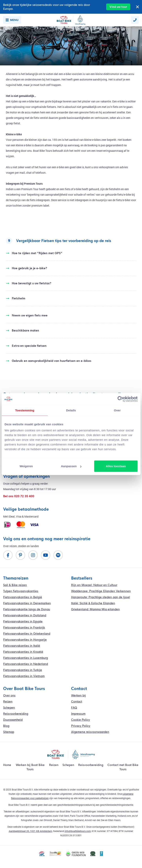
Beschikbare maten (22, 331)
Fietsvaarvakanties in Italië (22, 646)
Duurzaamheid (13, 720)
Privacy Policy (81, 726)
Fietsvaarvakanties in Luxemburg (26, 658)
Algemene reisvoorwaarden (90, 732)
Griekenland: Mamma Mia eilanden (95, 609)
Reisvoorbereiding (16, 714)
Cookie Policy (81, 720)
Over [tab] (117, 410)
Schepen (9, 708)
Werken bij (78, 695)
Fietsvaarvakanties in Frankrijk (24, 628)
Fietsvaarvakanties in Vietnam (24, 676)
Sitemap (9, 732)
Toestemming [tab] (25, 410)
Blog (6, 726)
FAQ (74, 708)
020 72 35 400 (24, 496)
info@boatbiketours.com (78, 831)
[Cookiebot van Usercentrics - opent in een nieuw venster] (120, 399)
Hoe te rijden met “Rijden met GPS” (34, 253)
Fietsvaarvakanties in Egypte (23, 621)
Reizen (8, 702)
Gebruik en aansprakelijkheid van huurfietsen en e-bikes (49, 361)
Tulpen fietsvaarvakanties (21, 591)
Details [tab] (71, 410)
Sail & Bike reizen (15, 585)
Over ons (9, 695)
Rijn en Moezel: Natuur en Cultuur (94, 585)
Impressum (78, 714)
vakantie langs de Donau (27, 609)
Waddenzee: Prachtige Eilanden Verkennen (101, 591)
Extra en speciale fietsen (26, 346)
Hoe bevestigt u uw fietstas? (29, 283)
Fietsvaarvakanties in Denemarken (27, 603)
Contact (77, 702)
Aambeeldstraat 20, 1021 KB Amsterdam (30, 831)
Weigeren (26, 466)
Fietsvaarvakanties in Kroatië (23, 652)
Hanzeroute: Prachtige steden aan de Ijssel (101, 597)
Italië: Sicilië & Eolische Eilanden (93, 603)
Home (7, 765)
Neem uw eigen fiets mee (27, 315)
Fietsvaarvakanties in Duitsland (25, 615)
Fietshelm (16, 298)
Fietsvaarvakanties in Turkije (23, 670)
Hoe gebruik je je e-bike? (27, 268)
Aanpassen (71, 466)
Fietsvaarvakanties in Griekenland (27, 634)
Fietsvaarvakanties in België (23, 597)
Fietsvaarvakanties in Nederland (26, 664)
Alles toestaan (116, 466)
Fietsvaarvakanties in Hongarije (25, 640)
